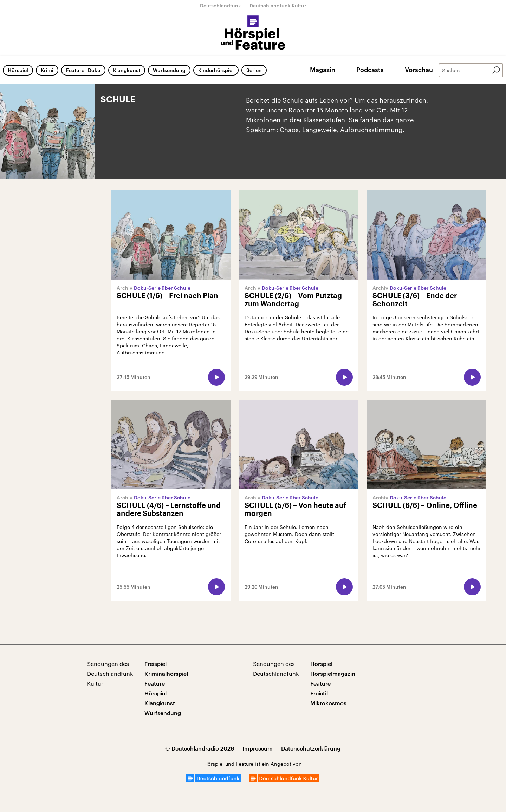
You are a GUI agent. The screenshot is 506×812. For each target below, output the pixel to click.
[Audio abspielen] (216, 377)
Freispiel (155, 664)
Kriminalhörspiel (166, 673)
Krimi (47, 70)
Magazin (323, 70)
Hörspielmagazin (333, 673)
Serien (254, 70)
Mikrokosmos (328, 703)
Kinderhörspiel (216, 70)
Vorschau (419, 70)
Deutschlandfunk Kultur (278, 5)
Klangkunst (127, 70)
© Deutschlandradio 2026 (200, 748)
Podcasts (370, 70)
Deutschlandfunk (220, 5)
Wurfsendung (169, 70)
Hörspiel (18, 70)
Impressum (258, 748)
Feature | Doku (83, 70)
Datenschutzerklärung (311, 748)
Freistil (319, 693)
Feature (155, 683)
